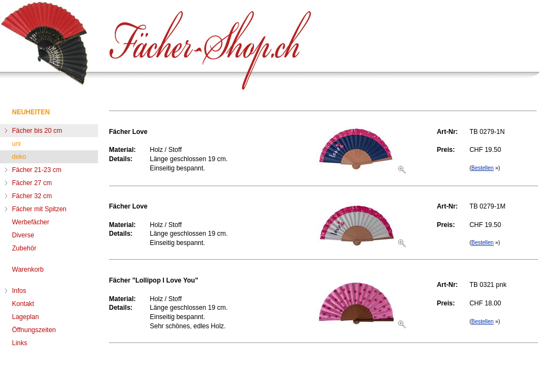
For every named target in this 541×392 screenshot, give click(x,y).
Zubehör (24, 248)
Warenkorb (28, 269)
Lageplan (25, 317)
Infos (19, 291)
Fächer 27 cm (32, 183)
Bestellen (482, 168)
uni (16, 144)
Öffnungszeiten (34, 330)
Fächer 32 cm (32, 196)
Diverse (23, 235)
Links (20, 343)
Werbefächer (31, 222)
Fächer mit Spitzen (39, 209)
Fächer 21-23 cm (37, 170)
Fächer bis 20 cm (37, 131)
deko (19, 157)
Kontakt (23, 304)
